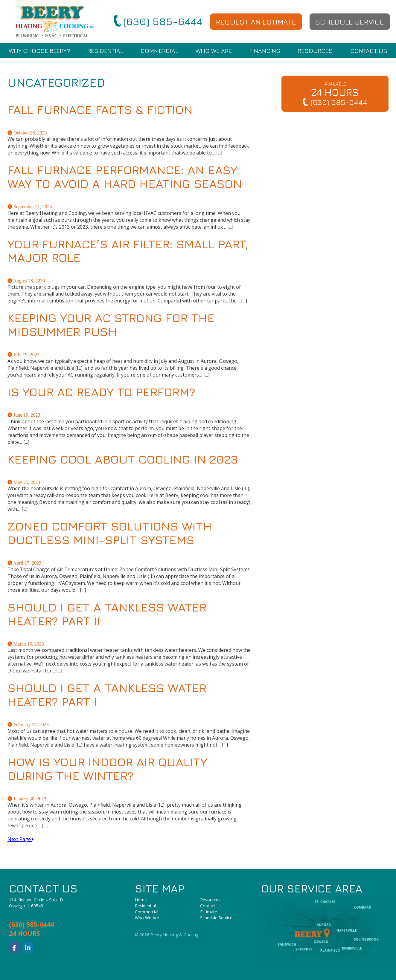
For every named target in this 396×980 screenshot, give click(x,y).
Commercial (159, 51)
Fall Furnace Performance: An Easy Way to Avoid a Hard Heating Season (125, 177)
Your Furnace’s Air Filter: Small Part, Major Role (128, 251)
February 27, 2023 (28, 725)
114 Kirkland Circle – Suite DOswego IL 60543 (36, 903)
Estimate (209, 912)
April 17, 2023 (24, 563)
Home (141, 900)
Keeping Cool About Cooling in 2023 (123, 459)
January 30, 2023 (27, 799)
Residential (105, 51)
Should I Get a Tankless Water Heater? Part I (107, 695)
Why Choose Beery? (39, 51)
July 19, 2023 (23, 355)
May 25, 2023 (24, 482)
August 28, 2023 (26, 281)
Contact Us (369, 51)
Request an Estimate (256, 22)
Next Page (21, 839)
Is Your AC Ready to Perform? (101, 392)
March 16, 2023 (26, 644)
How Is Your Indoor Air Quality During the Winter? (107, 769)
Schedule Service (350, 22)
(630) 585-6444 (163, 21)
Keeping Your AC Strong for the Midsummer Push (111, 325)
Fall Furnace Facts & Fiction (100, 109)
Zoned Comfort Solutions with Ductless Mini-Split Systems (110, 533)
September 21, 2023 (30, 207)
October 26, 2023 (27, 133)
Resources (315, 51)
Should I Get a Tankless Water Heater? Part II (107, 614)
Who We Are (214, 51)
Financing (265, 51)
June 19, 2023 (24, 415)
